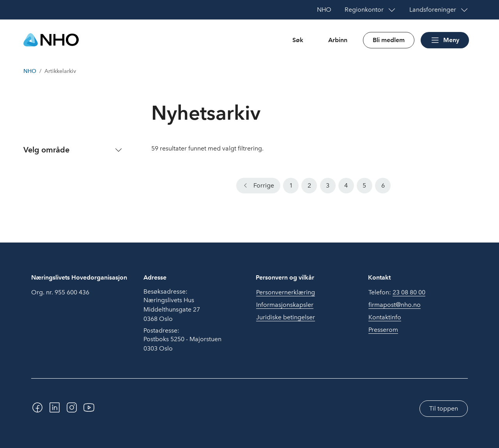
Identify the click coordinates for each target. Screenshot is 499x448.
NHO (30, 71)
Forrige (264, 185)
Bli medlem (389, 40)
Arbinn (338, 40)
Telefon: (397, 292)
